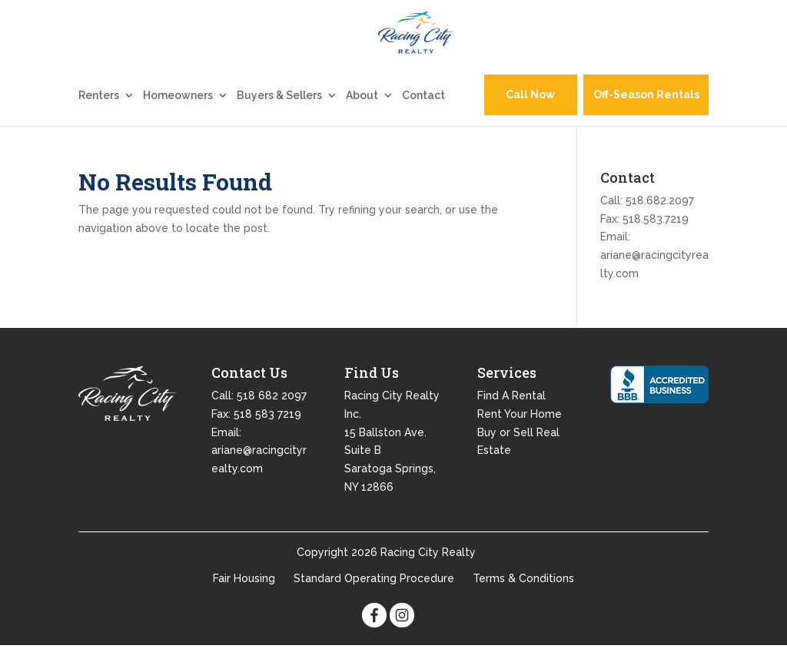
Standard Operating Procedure (374, 604)
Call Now (530, 121)
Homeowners (178, 122)
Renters (99, 122)
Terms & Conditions (523, 604)
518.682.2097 (660, 227)
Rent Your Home (520, 440)
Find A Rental (511, 422)
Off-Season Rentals (646, 121)
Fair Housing (244, 604)
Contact (423, 122)
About (362, 122)
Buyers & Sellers (279, 122)
